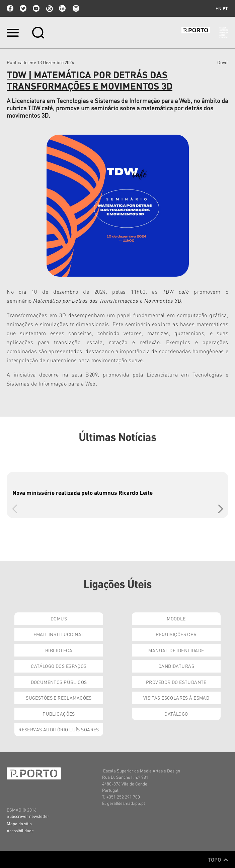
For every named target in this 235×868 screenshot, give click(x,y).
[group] (117, 495)
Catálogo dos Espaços (59, 666)
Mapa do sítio (19, 823)
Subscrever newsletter (28, 816)
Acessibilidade (20, 830)
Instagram (75, 8)
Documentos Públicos (59, 682)
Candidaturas (176, 666)
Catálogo (176, 714)
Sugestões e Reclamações (59, 698)
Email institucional (59, 634)
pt (225, 8)
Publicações (59, 714)
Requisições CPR (176, 634)
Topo (218, 860)
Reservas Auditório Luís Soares (59, 729)
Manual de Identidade (176, 650)
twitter (23, 8)
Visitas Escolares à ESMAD (176, 698)
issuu (49, 8)
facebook (10, 8)
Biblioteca (59, 650)
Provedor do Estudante (176, 682)
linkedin (62, 8)
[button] (220, 509)
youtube (36, 8)
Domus (59, 618)
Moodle (176, 618)
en (218, 8)
